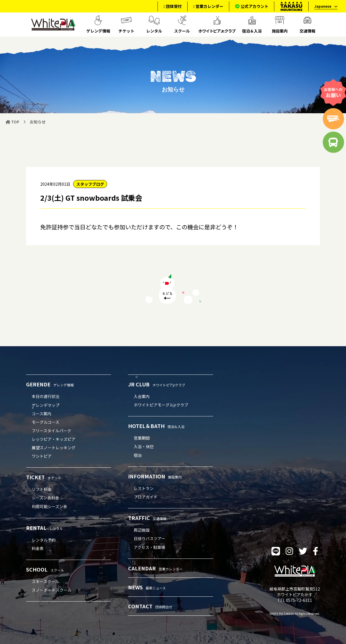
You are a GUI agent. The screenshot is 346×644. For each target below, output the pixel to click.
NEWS (147, 587)
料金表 (38, 548)
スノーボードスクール (52, 590)
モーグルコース (45, 422)
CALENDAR (155, 568)
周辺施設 (142, 530)
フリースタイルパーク (51, 431)
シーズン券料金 (45, 498)
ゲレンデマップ (46, 405)
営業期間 (142, 438)
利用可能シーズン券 (49, 506)
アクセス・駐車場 (149, 547)
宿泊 (138, 455)
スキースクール (45, 581)
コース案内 (42, 414)
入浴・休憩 (144, 446)
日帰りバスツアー (149, 538)
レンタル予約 (44, 540)
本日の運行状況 (46, 396)
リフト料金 (42, 489)
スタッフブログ (90, 184)
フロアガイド (146, 497)
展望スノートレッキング (54, 448)
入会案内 (142, 396)
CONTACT (150, 606)
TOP (12, 122)
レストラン (144, 488)
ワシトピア (42, 456)
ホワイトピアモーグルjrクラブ (161, 405)
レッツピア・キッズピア (54, 439)
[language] (324, 6)
